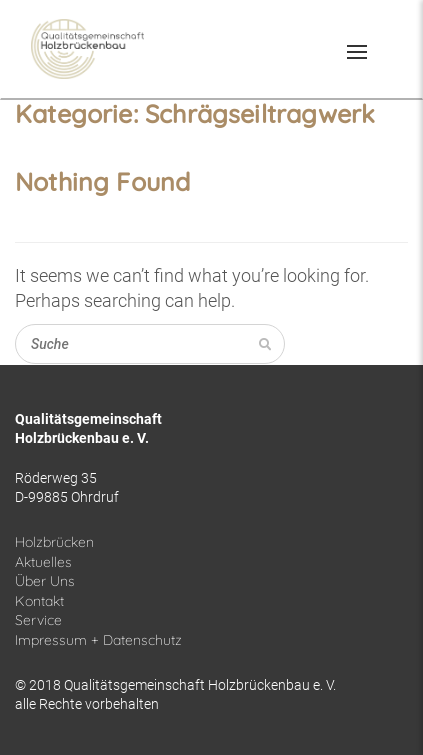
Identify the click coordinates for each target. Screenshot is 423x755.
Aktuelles (43, 562)
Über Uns (45, 581)
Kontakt (39, 601)
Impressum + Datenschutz (98, 640)
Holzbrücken (54, 542)
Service (38, 620)
